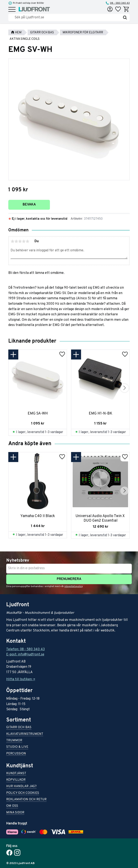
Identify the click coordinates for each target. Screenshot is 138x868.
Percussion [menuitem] (16, 754)
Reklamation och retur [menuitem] (26, 800)
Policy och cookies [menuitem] (23, 793)
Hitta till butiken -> (21, 679)
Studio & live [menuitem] (17, 747)
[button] (12, 10)
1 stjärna (12, 241)
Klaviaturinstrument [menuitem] (25, 734)
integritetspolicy (73, 586)
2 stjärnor (16, 241)
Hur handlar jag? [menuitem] (21, 787)
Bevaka (29, 205)
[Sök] (125, 18)
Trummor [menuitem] (14, 741)
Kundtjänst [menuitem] (16, 774)
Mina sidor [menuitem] (15, 813)
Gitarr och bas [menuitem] (19, 728)
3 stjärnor (20, 241)
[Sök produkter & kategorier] (67, 18)
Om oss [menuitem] (12, 806)
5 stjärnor (27, 241)
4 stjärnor (24, 241)
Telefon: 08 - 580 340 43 (25, 649)
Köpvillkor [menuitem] (16, 780)
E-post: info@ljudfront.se (25, 655)
